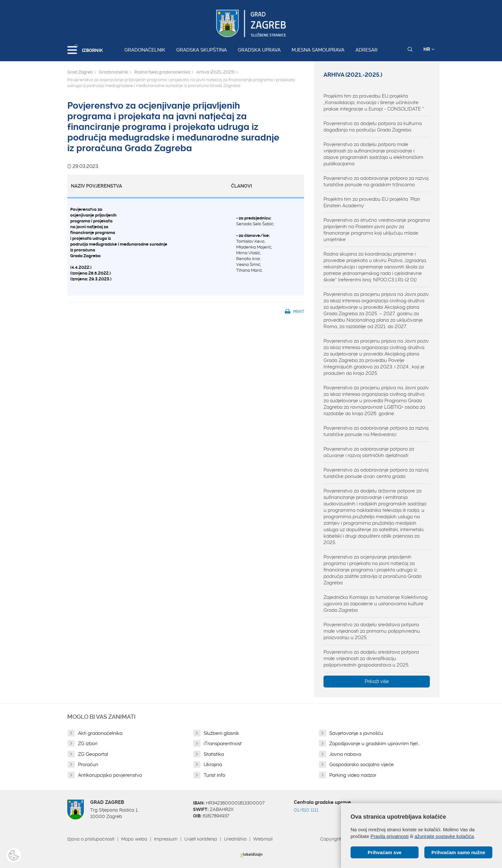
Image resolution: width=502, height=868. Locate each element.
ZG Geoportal (93, 754)
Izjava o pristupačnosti (91, 839)
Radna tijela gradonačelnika (162, 72)
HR (429, 49)
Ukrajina (213, 765)
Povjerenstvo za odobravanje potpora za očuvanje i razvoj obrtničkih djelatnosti (369, 452)
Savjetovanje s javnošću (356, 733)
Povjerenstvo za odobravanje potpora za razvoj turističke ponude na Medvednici (376, 431)
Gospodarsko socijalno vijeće (362, 765)
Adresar (367, 50)
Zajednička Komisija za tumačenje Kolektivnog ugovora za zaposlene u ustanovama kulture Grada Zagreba (376, 604)
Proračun (88, 765)
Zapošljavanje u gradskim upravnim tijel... (375, 744)
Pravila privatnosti (390, 836)
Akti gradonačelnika (100, 733)
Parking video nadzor (353, 775)
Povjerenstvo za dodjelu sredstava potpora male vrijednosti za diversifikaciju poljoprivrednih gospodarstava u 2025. (371, 658)
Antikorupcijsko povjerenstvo (110, 775)
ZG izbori (88, 744)
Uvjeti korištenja (201, 839)
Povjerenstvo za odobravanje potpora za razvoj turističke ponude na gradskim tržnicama (376, 181)
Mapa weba (134, 839)
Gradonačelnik (145, 50)
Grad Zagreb (80, 72)
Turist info (214, 775)
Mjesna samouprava (318, 50)
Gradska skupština (202, 50)
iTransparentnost (223, 744)
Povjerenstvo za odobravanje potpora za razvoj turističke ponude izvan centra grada (376, 473)
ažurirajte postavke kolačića (444, 836)
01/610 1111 (306, 810)
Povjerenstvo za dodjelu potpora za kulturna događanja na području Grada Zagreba (373, 127)
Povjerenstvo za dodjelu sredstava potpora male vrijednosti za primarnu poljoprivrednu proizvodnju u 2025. (372, 631)
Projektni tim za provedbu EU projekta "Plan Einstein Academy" (372, 202)
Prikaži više (377, 681)
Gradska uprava (259, 50)
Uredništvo (235, 839)
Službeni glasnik (221, 733)
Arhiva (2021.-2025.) (216, 72)
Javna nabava (345, 754)
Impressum (166, 839)
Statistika (214, 754)
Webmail (263, 839)
